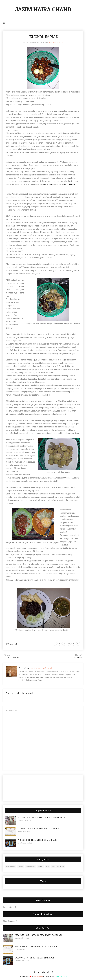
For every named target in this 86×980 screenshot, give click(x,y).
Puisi (47, 867)
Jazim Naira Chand (56, 42)
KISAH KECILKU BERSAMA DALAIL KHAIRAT (39, 829)
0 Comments (13, 644)
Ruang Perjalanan (58, 867)
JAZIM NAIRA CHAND (43, 9)
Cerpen (20, 867)
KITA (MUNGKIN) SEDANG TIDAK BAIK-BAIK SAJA (41, 817)
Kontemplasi (30, 867)
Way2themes (38, 976)
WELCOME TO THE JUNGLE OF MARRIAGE (37, 840)
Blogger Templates (61, 976)
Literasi (40, 867)
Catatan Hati (11, 867)
